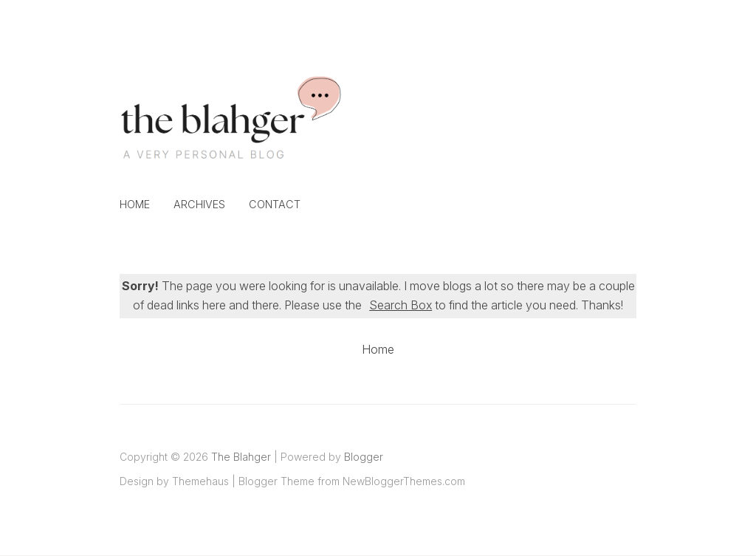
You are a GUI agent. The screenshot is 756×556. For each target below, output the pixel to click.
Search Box (401, 305)
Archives (199, 204)
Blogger (364, 457)
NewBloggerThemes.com (404, 481)
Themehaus (200, 481)
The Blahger (241, 457)
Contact (275, 204)
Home (135, 204)
